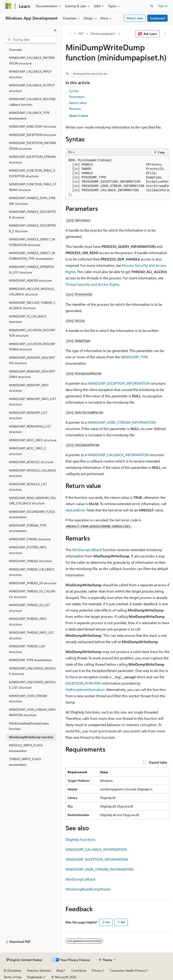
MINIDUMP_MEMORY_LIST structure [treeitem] (28, 415)
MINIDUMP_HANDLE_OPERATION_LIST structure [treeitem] (32, 269)
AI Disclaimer (13, 970)
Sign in (163, 6)
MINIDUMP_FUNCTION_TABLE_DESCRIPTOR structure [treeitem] (32, 173)
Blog (60, 970)
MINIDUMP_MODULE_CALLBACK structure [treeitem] (32, 473)
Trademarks (35, 977)
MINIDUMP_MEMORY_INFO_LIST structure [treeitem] (32, 402)
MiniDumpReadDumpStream (88, 889)
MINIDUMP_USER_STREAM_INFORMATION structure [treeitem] (32, 712)
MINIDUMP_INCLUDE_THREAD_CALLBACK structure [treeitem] (32, 305)
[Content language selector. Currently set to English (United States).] (24, 960)
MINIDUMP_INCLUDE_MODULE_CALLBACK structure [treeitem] (32, 292)
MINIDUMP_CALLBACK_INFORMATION (118, 455)
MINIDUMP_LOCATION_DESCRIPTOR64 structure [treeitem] (32, 347)
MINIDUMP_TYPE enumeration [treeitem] (30, 660)
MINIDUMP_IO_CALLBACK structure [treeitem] (28, 319)
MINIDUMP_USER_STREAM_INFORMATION (122, 422)
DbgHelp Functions (81, 839)
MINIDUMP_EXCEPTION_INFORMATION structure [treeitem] (32, 146)
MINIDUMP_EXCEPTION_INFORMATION (119, 383)
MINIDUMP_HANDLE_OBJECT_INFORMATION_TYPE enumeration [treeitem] (32, 256)
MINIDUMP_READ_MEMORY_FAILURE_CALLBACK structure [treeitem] (33, 501)
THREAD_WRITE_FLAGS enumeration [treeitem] (25, 762)
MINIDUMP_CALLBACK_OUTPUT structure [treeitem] (32, 88)
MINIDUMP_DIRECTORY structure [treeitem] (33, 126)
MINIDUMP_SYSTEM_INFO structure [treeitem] (28, 550)
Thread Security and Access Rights (92, 284)
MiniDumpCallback (87, 550)
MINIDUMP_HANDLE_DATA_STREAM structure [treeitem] (32, 201)
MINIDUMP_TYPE (134, 357)
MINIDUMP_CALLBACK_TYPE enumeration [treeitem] (29, 115)
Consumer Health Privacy (128, 970)
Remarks (75, 109)
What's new (135, 18)
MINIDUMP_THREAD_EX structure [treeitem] (33, 583)
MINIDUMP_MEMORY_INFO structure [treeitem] (29, 388)
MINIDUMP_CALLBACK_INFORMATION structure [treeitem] (32, 60)
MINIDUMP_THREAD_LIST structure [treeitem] (27, 649)
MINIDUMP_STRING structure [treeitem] (30, 539)
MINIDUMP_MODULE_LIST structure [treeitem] (28, 487)
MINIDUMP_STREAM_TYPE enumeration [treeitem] (28, 528)
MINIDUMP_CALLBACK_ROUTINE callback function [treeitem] (32, 102)
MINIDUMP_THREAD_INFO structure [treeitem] (28, 621)
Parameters (77, 97)
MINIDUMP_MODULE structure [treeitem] (31, 462)
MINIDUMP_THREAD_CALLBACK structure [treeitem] (32, 572)
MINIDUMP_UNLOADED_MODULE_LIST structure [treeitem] (33, 685)
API (81, 33)
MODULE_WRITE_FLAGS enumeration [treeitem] (26, 748)
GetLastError (75, 510)
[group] (117, 178)
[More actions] (165, 34)
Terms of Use (13, 977)
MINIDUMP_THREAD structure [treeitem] (30, 561)
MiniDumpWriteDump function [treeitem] (31, 737)
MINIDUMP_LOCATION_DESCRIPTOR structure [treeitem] (32, 333)
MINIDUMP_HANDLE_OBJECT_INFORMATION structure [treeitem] (32, 242)
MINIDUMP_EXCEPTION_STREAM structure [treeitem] (32, 159)
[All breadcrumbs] (69, 34)
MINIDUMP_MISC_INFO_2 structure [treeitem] (27, 451)
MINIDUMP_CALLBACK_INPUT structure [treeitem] (30, 74)
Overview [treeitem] (15, 49)
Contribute (79, 970)
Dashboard (158, 18)
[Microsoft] (8, 6)
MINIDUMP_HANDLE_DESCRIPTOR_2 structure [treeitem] (32, 228)
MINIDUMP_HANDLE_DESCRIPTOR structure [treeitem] (32, 214)
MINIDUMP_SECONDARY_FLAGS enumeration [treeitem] (32, 514)
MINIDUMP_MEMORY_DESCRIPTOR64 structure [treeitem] (32, 374)
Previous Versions (39, 970)
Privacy (97, 970)
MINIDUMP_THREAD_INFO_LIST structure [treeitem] (31, 635)
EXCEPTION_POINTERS (83, 683)
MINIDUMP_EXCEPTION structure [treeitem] (33, 135)
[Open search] (152, 6)
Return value (78, 103)
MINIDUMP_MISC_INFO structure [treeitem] (33, 440)
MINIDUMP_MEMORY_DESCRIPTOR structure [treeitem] (32, 360)
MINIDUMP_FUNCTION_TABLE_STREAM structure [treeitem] (33, 187)
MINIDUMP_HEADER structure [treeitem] (30, 280)
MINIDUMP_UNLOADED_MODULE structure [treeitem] (33, 671)
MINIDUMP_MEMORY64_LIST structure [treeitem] (30, 429)
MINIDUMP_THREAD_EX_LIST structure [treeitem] (30, 608)
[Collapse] (55, 30)
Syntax (74, 91)
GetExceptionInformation (85, 689)
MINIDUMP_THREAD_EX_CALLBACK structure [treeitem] (32, 594)
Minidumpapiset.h (103, 33)
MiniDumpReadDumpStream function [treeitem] (29, 726)
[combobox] (31, 40)
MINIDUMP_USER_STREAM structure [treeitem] (28, 699)
